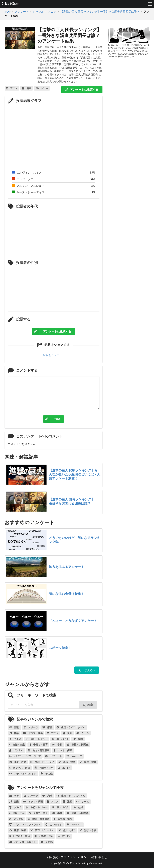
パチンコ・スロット (23, 774)
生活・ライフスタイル (71, 727)
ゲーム (83, 733)
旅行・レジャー (37, 739)
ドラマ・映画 (33, 733)
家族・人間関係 (78, 745)
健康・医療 (18, 762)
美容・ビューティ (42, 762)
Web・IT (74, 756)
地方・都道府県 (39, 750)
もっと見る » (87, 670)
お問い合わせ (99, 857)
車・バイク (60, 739)
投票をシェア (51, 355)
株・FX (64, 768)
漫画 (67, 733)
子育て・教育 (38, 745)
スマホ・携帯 (63, 750)
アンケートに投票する (82, 89)
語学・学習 (88, 762)
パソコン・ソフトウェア (25, 756)
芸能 (14, 727)
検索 (88, 705)
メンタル (16, 750)
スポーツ (31, 727)
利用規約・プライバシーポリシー (68, 857)
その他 (47, 774)
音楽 (14, 733)
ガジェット (54, 756)
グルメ (15, 739)
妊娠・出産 (17, 745)
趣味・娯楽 (67, 762)
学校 (57, 745)
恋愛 (47, 727)
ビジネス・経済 (20, 768)
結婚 (78, 739)
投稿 (51, 419)
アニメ (53, 733)
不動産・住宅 (44, 768)
